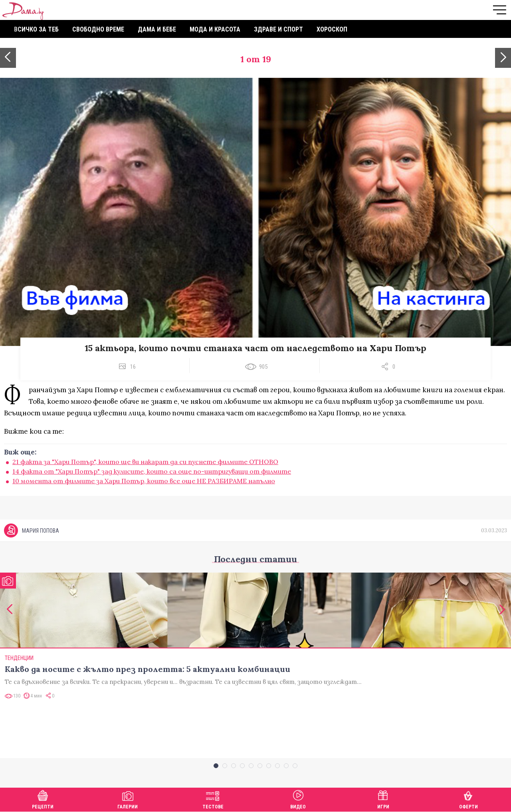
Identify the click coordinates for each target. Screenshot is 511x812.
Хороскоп (332, 29)
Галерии (128, 799)
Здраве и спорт (278, 29)
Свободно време (98, 29)
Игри (383, 799)
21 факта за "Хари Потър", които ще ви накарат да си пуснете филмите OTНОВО (145, 462)
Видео (298, 799)
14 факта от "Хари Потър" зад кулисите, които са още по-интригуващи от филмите (152, 471)
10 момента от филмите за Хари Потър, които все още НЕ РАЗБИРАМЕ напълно (144, 481)
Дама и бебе (157, 29)
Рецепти (43, 799)
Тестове (213, 799)
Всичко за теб (36, 29)
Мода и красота (215, 29)
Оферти (468, 799)
